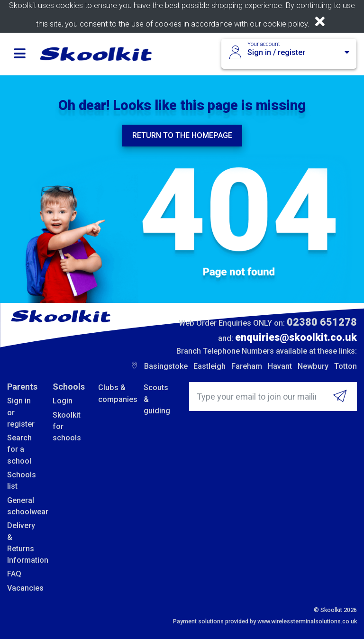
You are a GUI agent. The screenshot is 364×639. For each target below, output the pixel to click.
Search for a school (19, 449)
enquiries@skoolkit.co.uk (296, 337)
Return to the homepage (182, 135)
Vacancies (23, 588)
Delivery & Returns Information (23, 543)
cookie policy (285, 24)
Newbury (313, 366)
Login (63, 401)
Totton (346, 366)
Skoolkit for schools (67, 427)
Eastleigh (209, 366)
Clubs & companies (114, 393)
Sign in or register (21, 412)
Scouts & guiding (157, 399)
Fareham (247, 366)
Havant (280, 366)
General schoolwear (23, 506)
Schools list (22, 480)
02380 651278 (322, 322)
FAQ (14, 574)
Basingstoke (166, 366)
